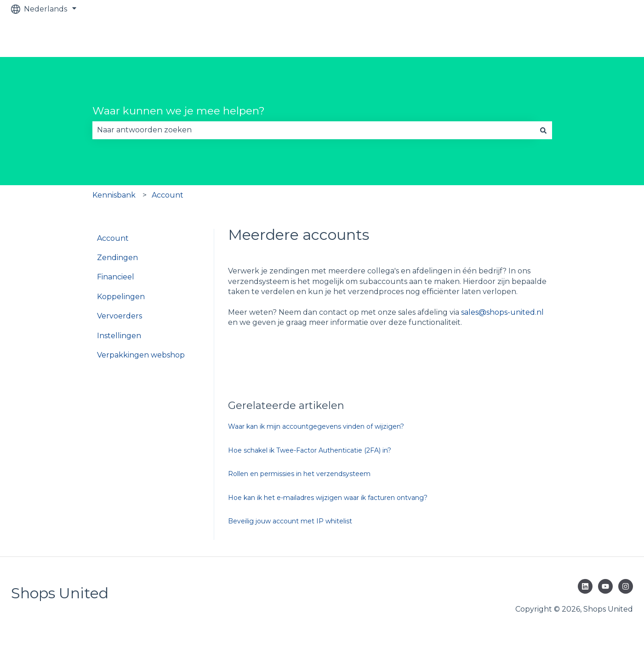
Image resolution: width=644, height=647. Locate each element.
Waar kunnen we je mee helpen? (179, 111)
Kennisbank (114, 195)
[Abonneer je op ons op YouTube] (605, 586)
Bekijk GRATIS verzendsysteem (566, 37)
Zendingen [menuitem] (117, 258)
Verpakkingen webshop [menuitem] (141, 355)
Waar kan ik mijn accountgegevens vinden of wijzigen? (316, 426)
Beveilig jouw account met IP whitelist (290, 521)
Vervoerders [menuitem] (120, 316)
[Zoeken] (543, 130)
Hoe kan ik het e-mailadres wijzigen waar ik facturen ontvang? (328, 498)
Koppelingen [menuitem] (121, 297)
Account (168, 195)
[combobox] (313, 130)
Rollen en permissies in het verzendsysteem (299, 474)
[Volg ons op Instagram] (626, 586)
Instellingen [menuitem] (119, 336)
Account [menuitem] (113, 238)
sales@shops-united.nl (502, 312)
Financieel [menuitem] (116, 277)
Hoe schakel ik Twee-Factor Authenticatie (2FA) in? (310, 450)
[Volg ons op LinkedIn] (585, 586)
